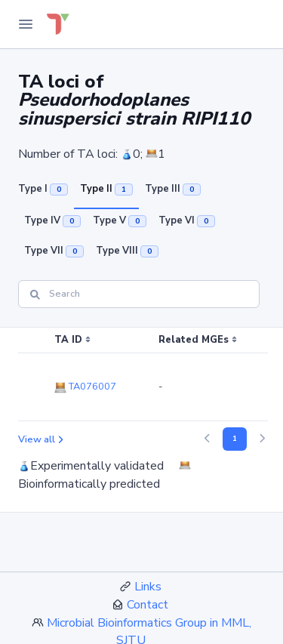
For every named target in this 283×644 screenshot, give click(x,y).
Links (148, 587)
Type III (173, 189)
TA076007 (85, 387)
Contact (148, 605)
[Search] (139, 294)
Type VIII (127, 251)
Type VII (54, 251)
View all (40, 439)
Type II (106, 189)
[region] (141, 374)
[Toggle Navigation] (26, 24)
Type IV (52, 220)
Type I (43, 189)
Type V (120, 220)
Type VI (187, 220)
